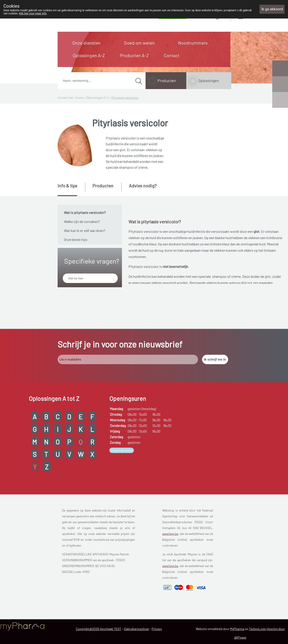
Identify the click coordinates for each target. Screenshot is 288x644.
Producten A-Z (134, 55)
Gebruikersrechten (136, 629)
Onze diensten (86, 43)
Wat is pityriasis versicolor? (85, 212)
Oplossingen (209, 81)
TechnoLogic (258, 629)
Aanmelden (257, 16)
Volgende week (122, 450)
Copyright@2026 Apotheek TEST (99, 629)
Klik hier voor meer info (33, 13)
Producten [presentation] (103, 186)
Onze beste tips (76, 239)
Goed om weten (139, 43)
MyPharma (237, 629)
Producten (167, 81)
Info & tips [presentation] (67, 186)
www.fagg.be (170, 534)
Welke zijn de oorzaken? (82, 221)
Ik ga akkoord (272, 9)
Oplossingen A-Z (89, 55)
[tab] (71, 189)
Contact (172, 55)
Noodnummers (193, 43)
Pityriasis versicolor (125, 98)
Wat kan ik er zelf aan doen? (85, 230)
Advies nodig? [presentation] (143, 186)
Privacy (157, 629)
